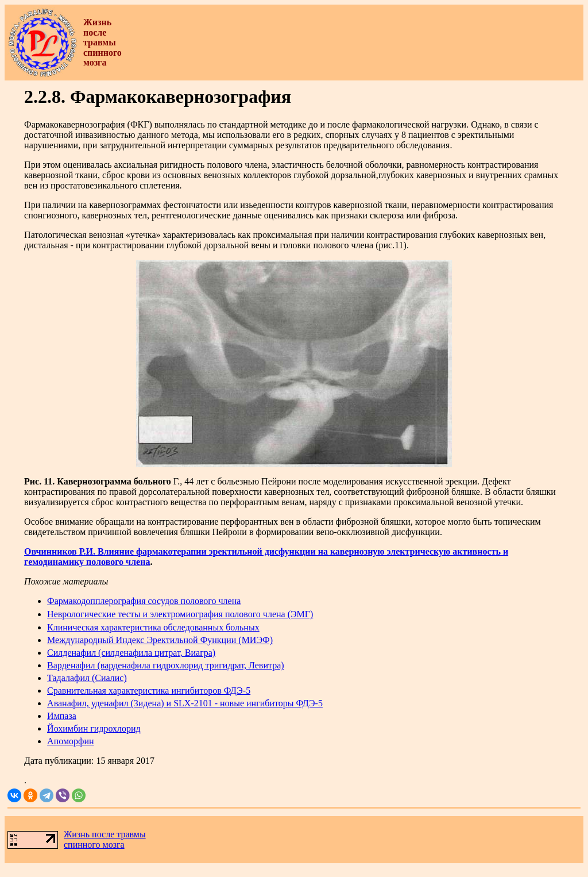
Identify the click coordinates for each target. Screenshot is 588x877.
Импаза (62, 716)
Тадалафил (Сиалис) (87, 678)
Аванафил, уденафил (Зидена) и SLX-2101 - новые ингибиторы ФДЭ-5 (185, 703)
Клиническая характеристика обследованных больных (153, 627)
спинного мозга (94, 845)
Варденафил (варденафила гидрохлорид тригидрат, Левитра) (166, 665)
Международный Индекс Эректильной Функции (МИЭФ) (160, 640)
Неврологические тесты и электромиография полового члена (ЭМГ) (180, 614)
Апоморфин (70, 741)
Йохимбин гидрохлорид (94, 728)
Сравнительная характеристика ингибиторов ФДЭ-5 (149, 691)
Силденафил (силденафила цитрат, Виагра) (131, 653)
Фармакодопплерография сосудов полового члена (144, 601)
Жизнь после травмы (105, 834)
